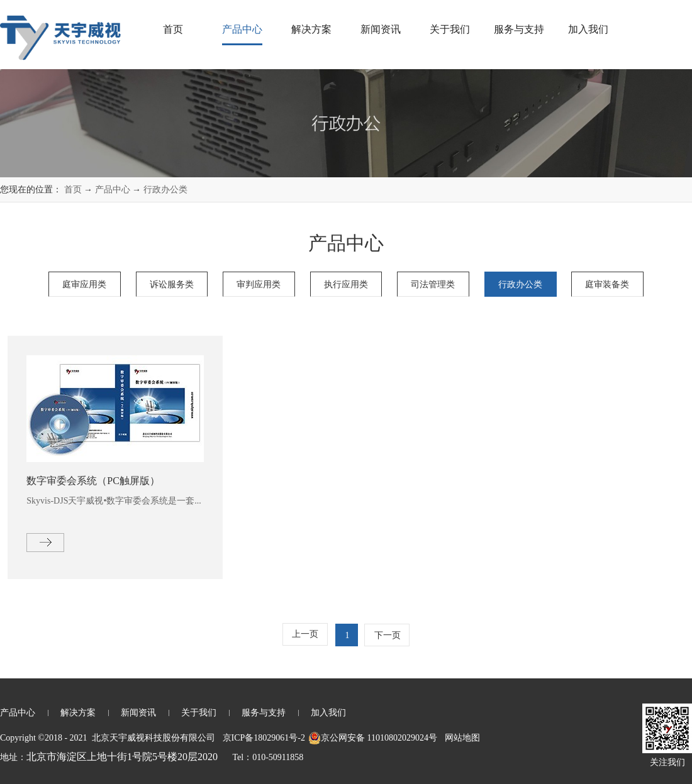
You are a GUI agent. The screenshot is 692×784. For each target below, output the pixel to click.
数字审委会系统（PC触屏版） (93, 481)
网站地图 (460, 738)
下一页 (388, 635)
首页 (173, 29)
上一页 (305, 634)
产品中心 (113, 190)
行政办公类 (165, 190)
